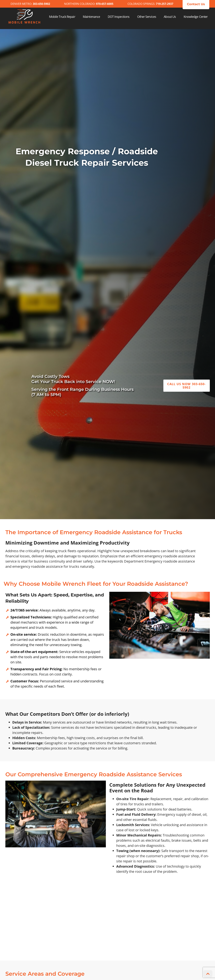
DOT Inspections (119, 17)
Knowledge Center (196, 17)
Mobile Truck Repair (62, 17)
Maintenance (91, 17)
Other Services (147, 17)
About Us (170, 17)
